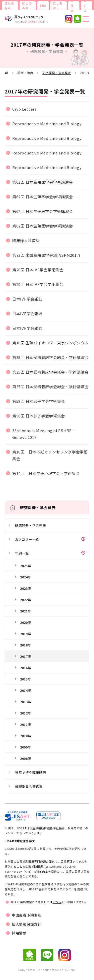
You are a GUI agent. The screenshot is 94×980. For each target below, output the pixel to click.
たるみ (72, 6)
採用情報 (19, 933)
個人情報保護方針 (27, 924)
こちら (57, 902)
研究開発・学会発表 (57, 73)
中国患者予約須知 (27, 915)
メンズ (85, 6)
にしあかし (58, 6)
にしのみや (27, 6)
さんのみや (9, 6)
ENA (43, 5)
